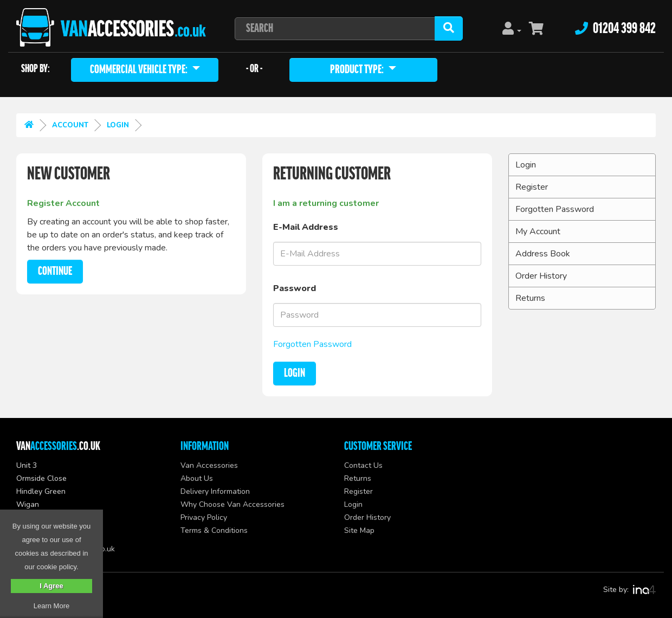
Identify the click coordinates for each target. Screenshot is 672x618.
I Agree (51, 586)
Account (70, 125)
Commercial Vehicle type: (140, 70)
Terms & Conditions (214, 530)
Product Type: (358, 70)
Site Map (359, 530)
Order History (541, 276)
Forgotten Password (312, 344)
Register (532, 187)
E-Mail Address (306, 227)
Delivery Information (215, 491)
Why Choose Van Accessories (232, 504)
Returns (530, 298)
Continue (55, 272)
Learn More (51, 606)
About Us (197, 478)
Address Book (543, 254)
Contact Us (363, 465)
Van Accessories (209, 465)
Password (295, 288)
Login (118, 125)
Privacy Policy (204, 517)
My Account (538, 231)
